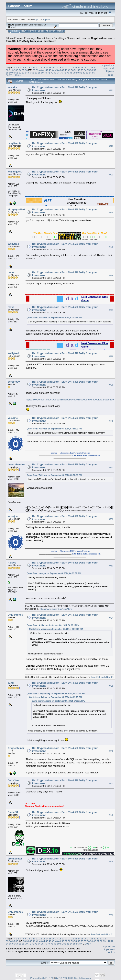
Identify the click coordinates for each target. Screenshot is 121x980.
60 (14, 73)
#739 (111, 862)
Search (32, 31)
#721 (111, 90)
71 (49, 73)
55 (88, 70)
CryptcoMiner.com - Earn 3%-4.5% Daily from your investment (54, 951)
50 (72, 70)
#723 (111, 175)
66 (33, 73)
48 (66, 70)
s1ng (11, 683)
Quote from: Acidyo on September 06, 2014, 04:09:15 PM (53, 625)
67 (36, 73)
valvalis (12, 87)
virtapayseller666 (18, 209)
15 (50, 68)
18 (60, 68)
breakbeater (15, 859)
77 (68, 73)
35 (23, 70)
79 (74, 73)
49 (69, 70)
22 (72, 68)
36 (26, 70)
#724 (111, 212)
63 (23, 73)
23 (76, 68)
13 (44, 68)
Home (15, 31)
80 (77, 73)
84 (90, 73)
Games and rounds (78, 38)
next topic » (110, 70)
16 (53, 68)
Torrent (12, 27)
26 (85, 68)
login (37, 20)
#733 (111, 566)
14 (47, 68)
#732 (111, 519)
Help (24, 31)
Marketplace (44, 38)
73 (55, 73)
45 (56, 70)
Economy (29, 38)
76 (65, 73)
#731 (111, 467)
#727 (111, 310)
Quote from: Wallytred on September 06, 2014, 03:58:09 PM (54, 429)
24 (79, 68)
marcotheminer (17, 464)
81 (81, 73)
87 (10, 75)
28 (92, 68)
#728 (111, 356)
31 (10, 70)
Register (50, 31)
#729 (111, 385)
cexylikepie (14, 143)
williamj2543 (15, 172)
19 (63, 68)
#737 (111, 783)
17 (56, 68)
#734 (111, 618)
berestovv (14, 382)
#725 (111, 247)
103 (17, 75)
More (60, 31)
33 (17, 70)
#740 (111, 915)
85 (93, 73)
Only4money (15, 615)
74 (58, 73)
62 (20, 73)
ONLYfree (13, 780)
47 (63, 70)
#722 (111, 146)
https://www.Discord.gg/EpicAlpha (56, 609)
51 (76, 70)
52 (79, 70)
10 (34, 68)
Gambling (59, 38)
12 (41, 68)
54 (85, 70)
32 (14, 70)
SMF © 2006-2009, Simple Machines (73, 978)
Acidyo (12, 563)
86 (7, 75)
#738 (111, 815)
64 (26, 73)
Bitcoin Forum (14, 38)
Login (41, 31)
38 (34, 70)
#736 (111, 751)
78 (71, 73)
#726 (111, 275)
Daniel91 (13, 812)
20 (66, 68)
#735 (111, 686)
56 (91, 70)
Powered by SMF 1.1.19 (42, 978)
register (46, 20)
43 (50, 70)
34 (20, 70)
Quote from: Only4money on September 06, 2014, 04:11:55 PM (56, 694)
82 (84, 73)
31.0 (44, 25)
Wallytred (13, 244)
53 (82, 70)
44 (53, 70)
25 (82, 68)
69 (42, 73)
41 (44, 70)
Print (110, 75)
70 (45, 73)
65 (30, 73)
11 (37, 68)
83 (87, 73)
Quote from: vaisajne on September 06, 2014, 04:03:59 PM (54, 573)
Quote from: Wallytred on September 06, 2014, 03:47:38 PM (54, 318)
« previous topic (108, 67)
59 (10, 73)
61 (17, 73)
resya (11, 272)
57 (95, 70)
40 (40, 70)
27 (88, 68)
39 (37, 70)
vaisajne (13, 418)
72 (52, 73)
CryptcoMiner (16, 748)
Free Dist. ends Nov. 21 (102, 677)
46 (60, 70)
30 (7, 70)
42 (47, 70)
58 (7, 73)
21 (69, 68)
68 (39, 73)
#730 (111, 421)
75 (62, 73)
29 (95, 68)
